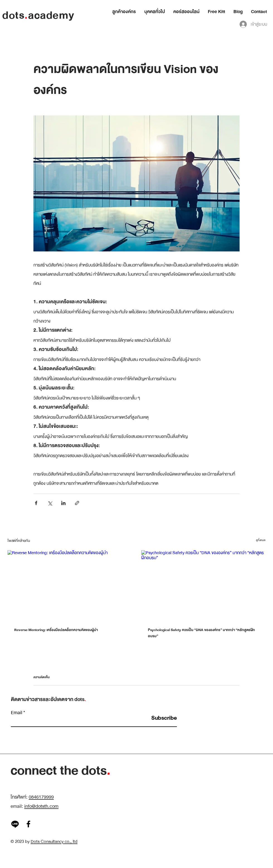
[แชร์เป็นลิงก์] (77, 503)
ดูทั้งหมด (261, 540)
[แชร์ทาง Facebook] (36, 503)
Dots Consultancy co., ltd (54, 842)
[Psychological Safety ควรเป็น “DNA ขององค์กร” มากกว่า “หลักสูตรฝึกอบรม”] (203, 585)
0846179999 (41, 797)
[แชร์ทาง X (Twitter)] (50, 503)
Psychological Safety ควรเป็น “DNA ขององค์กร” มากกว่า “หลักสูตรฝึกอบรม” (201, 633)
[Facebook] (28, 824)
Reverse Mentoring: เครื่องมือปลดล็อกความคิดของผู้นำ (56, 630)
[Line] (15, 824)
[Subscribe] (163, 718)
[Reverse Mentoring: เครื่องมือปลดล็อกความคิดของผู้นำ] (70, 585)
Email (17, 713)
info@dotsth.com (41, 806)
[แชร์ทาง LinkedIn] (63, 503)
